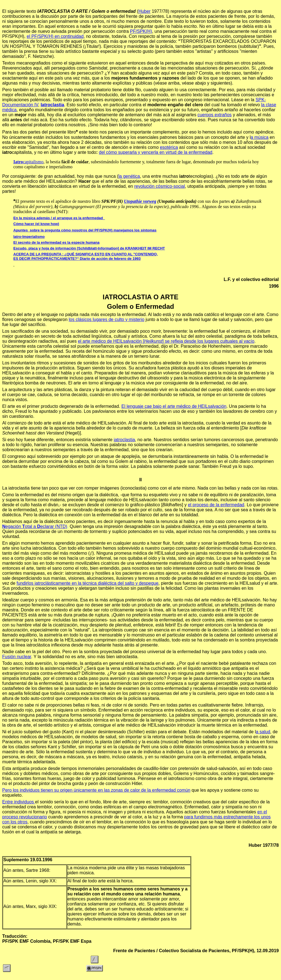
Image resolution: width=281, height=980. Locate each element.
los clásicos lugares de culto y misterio (106, 319)
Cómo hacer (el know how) (36, 224)
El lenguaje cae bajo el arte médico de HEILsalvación (174, 406)
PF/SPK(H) (141, 31)
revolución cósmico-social (160, 186)
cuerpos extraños (215, 115)
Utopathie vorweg (140, 201)
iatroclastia (124, 440)
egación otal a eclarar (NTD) (35, 526)
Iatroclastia (52, 105)
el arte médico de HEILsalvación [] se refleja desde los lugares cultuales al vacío (166, 341)
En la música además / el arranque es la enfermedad (59, 218)
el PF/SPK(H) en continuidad (55, 36)
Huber (145, 11)
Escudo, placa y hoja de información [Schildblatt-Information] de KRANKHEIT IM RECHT (89, 248)
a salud (263, 732)
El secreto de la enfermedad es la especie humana (56, 242)
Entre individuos (19, 802)
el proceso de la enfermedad (216, 505)
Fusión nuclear (17, 657)
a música (260, 137)
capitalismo (28, 162)
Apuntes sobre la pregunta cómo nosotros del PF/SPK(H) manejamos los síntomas (85, 230)
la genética (129, 176)
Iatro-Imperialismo (29, 237)
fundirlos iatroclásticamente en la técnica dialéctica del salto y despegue (88, 583)
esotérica (169, 147)
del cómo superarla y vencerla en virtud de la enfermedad (156, 152)
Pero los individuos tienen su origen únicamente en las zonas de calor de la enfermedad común (96, 790)
